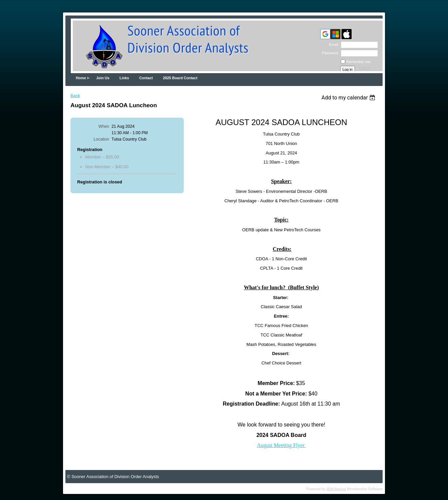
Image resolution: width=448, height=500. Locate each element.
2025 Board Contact (180, 78)
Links (124, 78)
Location (101, 139)
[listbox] (349, 98)
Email (332, 45)
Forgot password (367, 70)
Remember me (358, 62)
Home (81, 78)
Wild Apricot (336, 489)
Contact (146, 78)
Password (329, 53)
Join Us (103, 78)
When (104, 126)
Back (75, 96)
